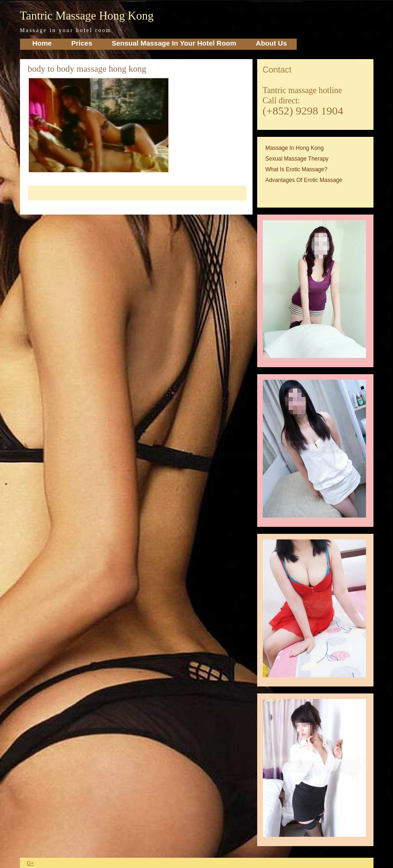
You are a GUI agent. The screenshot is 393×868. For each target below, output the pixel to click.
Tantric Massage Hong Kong (87, 16)
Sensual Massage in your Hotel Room (174, 43)
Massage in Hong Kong (295, 148)
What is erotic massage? (296, 169)
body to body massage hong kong (87, 69)
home (42, 43)
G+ (30, 863)
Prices (82, 43)
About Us (271, 43)
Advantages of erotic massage (304, 180)
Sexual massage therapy (297, 159)
